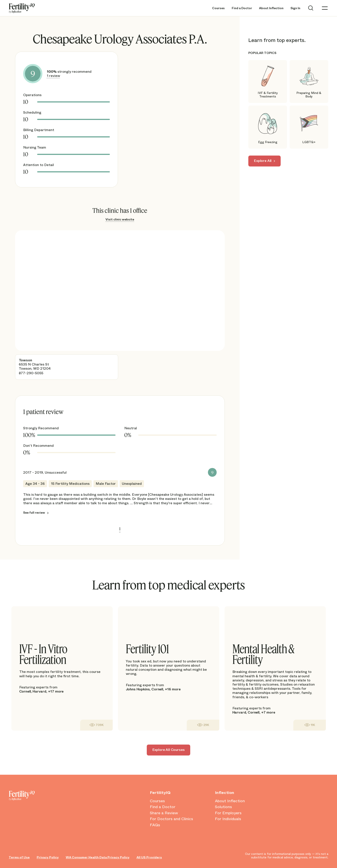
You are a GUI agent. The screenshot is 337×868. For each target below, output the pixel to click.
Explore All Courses (169, 750)
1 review (53, 76)
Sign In (295, 8)
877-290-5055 (31, 373)
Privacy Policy (48, 857)
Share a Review (164, 813)
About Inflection (271, 8)
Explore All (263, 161)
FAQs (155, 825)
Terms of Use (19, 857)
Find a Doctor (242, 8)
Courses (218, 8)
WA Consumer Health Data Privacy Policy (98, 857)
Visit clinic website (120, 219)
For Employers (228, 813)
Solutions (223, 807)
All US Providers (149, 857)
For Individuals (228, 819)
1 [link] (120, 529)
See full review (34, 513)
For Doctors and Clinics (171, 819)
